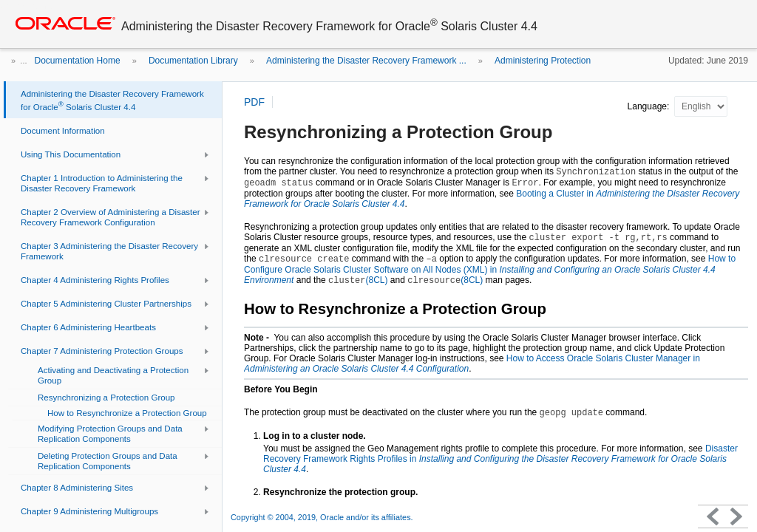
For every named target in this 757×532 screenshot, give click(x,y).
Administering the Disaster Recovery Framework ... (366, 61)
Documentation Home (78, 61)
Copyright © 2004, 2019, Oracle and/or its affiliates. (323, 517)
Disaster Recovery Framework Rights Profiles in (500, 459)
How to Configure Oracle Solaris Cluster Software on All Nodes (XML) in (490, 269)
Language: (650, 106)
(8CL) (358, 280)
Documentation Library (193, 61)
